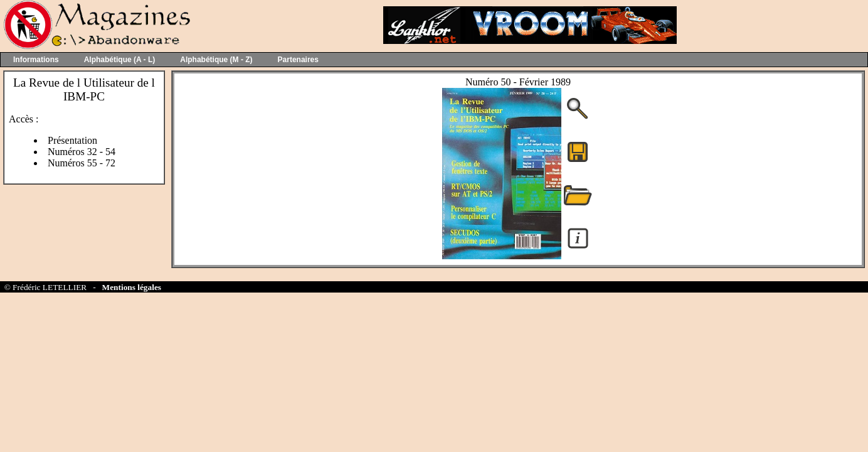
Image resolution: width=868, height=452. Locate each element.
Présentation (72, 140)
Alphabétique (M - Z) (216, 60)
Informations (36, 60)
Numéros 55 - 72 (82, 163)
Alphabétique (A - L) (120, 60)
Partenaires (298, 60)
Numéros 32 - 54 (82, 152)
